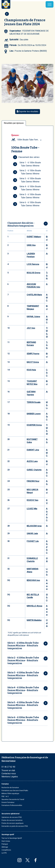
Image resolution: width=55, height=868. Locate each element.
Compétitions (6, 850)
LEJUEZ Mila (32, 509)
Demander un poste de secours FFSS (15, 826)
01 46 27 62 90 (8, 767)
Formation (5, 784)
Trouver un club (8, 770)
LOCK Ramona (33, 264)
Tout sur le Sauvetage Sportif (12, 838)
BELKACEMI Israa (34, 526)
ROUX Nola (31, 370)
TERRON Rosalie (34, 402)
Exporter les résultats (28, 111)
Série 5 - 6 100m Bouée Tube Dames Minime (27, 196)
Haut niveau (6, 841)
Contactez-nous (9, 774)
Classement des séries (26, 157)
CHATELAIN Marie (34, 295)
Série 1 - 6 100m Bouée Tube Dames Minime (27, 164)
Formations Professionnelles (12, 805)
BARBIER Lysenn (34, 414)
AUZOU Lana (32, 461)
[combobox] (30, 140)
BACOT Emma (33, 362)
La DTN (4, 853)
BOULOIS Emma (33, 273)
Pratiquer (5, 844)
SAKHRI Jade (32, 534)
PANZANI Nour (33, 481)
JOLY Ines (31, 328)
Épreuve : (15, 135)
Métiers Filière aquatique (10, 794)
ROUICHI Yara (32, 500)
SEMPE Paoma (33, 354)
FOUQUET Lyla (33, 541)
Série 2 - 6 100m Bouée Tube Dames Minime (27, 172)
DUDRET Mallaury (34, 237)
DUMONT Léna (33, 450)
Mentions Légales (10, 777)
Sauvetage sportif (8, 835)
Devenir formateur (8, 802)
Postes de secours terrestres (12, 820)
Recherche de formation (10, 788)
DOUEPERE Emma (34, 425)
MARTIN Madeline (34, 620)
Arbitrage (5, 847)
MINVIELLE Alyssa (34, 606)
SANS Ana (31, 245)
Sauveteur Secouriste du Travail (13, 799)
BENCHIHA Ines (33, 580)
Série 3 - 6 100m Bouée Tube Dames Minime (27, 180)
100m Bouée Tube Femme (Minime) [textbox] (30, 140)
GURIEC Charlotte (34, 470)
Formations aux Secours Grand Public (15, 791)
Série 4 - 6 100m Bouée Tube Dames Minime (27, 188)
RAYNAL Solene (33, 317)
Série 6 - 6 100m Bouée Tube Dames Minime (27, 204)
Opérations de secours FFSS (12, 817)
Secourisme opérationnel (10, 814)
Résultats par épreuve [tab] (14, 123)
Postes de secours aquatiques (13, 823)
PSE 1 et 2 (5, 796)
